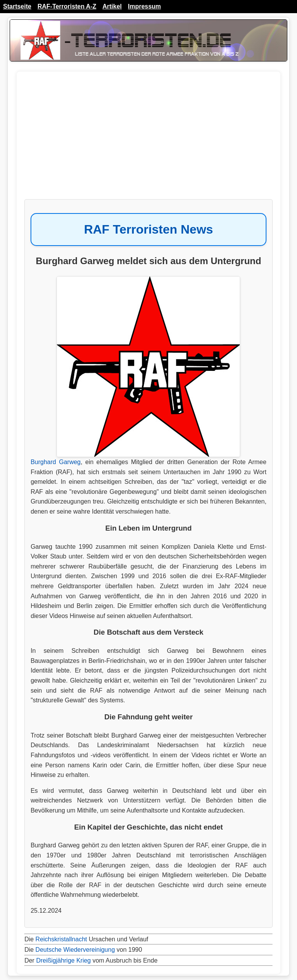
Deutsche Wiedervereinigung (75, 950)
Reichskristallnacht (61, 939)
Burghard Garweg (55, 462)
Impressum (144, 6)
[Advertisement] (148, 139)
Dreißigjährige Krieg (63, 960)
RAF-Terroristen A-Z (67, 6)
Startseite (17, 6)
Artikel (112, 6)
